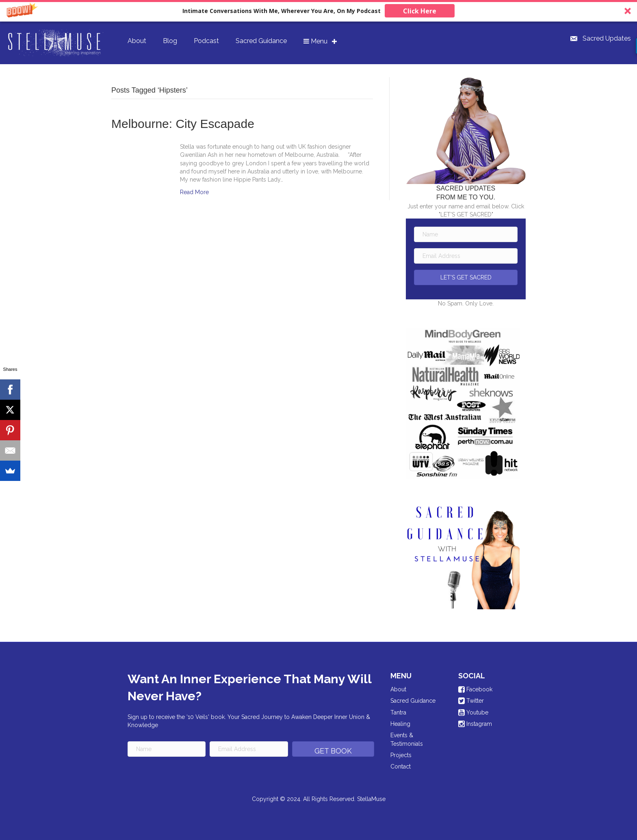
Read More (194, 192)
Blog (170, 41)
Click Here (420, 11)
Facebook (475, 689)
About (137, 41)
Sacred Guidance (261, 41)
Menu (315, 41)
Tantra (398, 712)
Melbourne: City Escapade (183, 124)
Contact (401, 766)
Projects (401, 755)
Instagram (475, 724)
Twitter (471, 701)
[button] (318, 11)
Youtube (473, 712)
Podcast (206, 41)
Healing (400, 724)
